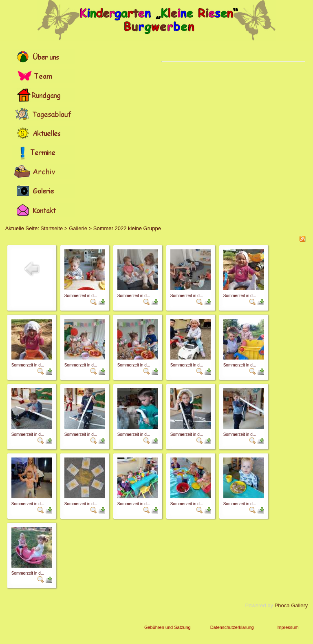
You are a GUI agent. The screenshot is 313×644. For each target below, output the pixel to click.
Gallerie (78, 228)
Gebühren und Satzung (168, 627)
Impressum (287, 627)
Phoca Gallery (291, 605)
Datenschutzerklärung (232, 627)
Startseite (52, 228)
